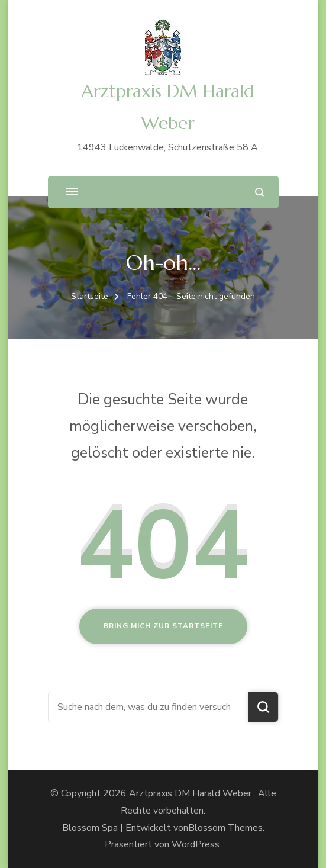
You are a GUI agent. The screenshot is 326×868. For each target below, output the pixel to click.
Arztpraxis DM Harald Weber (191, 793)
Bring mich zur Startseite (163, 626)
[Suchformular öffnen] (259, 192)
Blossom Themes (225, 828)
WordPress (196, 844)
